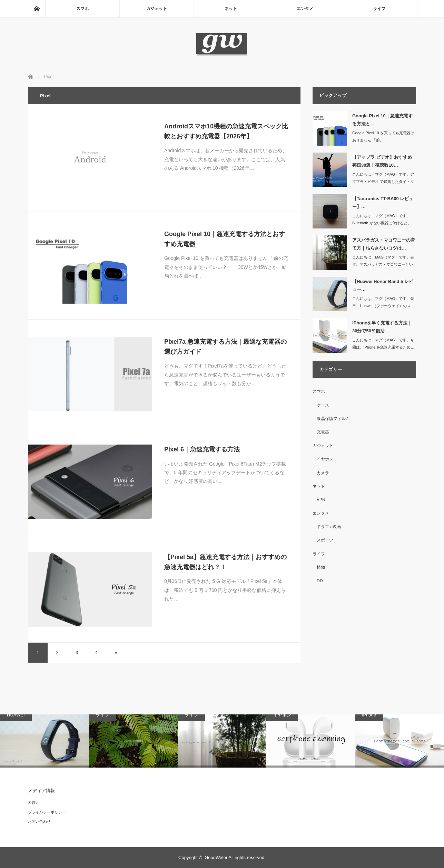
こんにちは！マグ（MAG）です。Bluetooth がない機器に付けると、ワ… (382, 223)
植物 (321, 567)
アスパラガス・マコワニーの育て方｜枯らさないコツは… (384, 244)
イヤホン (325, 459)
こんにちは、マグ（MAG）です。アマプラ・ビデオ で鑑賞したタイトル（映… (383, 182)
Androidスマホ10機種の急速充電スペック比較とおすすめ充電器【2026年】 (226, 131)
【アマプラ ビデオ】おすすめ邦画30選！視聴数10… (382, 161)
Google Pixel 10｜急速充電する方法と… (382, 120)
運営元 (34, 802)
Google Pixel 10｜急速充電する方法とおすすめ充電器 (225, 239)
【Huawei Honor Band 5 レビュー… (383, 285)
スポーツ (325, 540)
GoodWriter (216, 857)
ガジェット (157, 9)
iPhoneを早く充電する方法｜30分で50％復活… (382, 327)
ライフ (379, 9)
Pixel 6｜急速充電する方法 (202, 449)
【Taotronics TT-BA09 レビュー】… (383, 203)
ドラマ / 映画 (329, 527)
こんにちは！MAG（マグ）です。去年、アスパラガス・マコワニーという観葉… (383, 264)
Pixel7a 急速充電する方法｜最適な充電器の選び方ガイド (225, 347)
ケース (323, 405)
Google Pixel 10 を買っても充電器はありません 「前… (383, 136)
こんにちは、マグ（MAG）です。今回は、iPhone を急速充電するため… (383, 344)
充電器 (323, 432)
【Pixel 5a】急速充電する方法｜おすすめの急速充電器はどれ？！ (225, 562)
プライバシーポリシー (47, 812)
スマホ (82, 9)
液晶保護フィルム (333, 419)
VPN (321, 500)
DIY (320, 581)
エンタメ (305, 9)
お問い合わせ (39, 821)
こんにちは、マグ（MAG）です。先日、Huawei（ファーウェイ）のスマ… (383, 306)
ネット (231, 9)
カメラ (323, 473)
